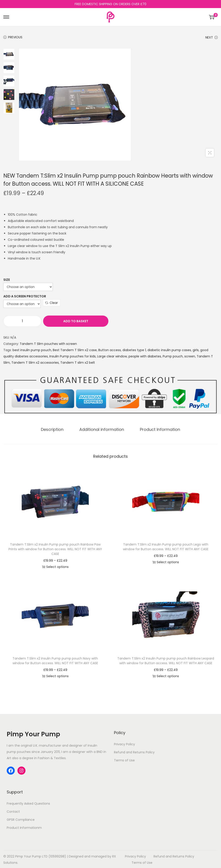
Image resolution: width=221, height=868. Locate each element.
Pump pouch (173, 356)
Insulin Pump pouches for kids (73, 356)
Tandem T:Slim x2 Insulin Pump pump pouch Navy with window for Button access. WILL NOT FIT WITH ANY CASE (55, 661)
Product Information (158, 429)
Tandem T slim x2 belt (78, 363)
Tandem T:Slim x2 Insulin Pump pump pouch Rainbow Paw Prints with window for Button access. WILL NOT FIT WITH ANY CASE (55, 549)
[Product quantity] (22, 321)
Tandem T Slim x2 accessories (35, 363)
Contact (13, 811)
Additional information (102, 429)
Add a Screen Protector (25, 296)
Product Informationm (24, 827)
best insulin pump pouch (32, 350)
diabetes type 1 (134, 350)
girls (196, 350)
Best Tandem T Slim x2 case (75, 350)
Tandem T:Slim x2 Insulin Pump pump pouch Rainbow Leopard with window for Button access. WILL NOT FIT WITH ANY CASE (166, 661)
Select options (55, 567)
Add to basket (65, 321)
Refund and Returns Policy (134, 752)
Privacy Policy (124, 744)
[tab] (54, 429)
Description (54, 429)
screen (190, 356)
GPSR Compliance (21, 819)
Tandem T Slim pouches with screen (48, 344)
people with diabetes (145, 356)
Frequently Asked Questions (28, 803)
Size (7, 280)
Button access (110, 350)
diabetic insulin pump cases (169, 350)
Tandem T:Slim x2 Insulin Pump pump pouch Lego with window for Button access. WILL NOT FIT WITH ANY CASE (166, 547)
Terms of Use (124, 760)
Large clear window (112, 356)
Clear (52, 303)
